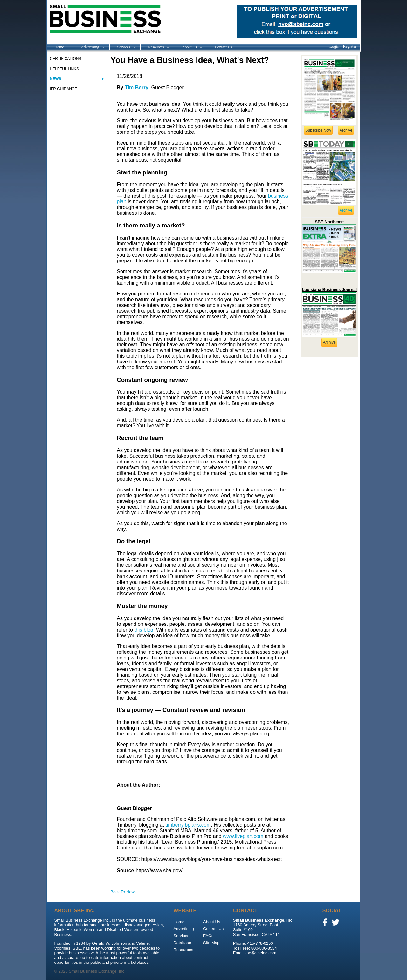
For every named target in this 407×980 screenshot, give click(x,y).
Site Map (211, 943)
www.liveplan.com (243, 836)
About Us (188, 47)
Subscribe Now (318, 130)
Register (350, 46)
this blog (144, 630)
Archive (346, 130)
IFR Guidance (64, 89)
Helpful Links (65, 69)
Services (123, 47)
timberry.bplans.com (188, 825)
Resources (155, 47)
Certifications (66, 59)
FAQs (208, 936)
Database (182, 943)
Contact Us (224, 47)
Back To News (123, 892)
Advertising (89, 47)
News (56, 79)
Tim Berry (136, 88)
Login (334, 46)
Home (59, 47)
